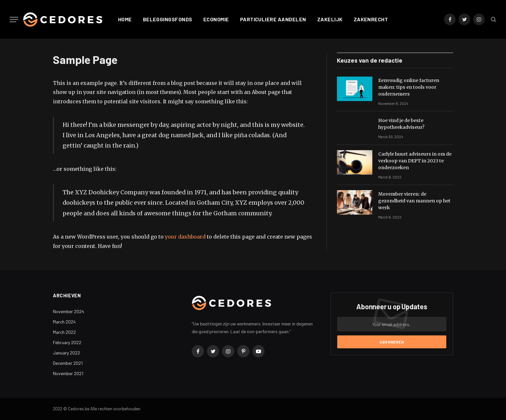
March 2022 (64, 332)
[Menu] (14, 20)
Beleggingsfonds (168, 19)
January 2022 (66, 353)
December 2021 (68, 363)
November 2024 (69, 311)
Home (125, 19)
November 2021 (68, 373)
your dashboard (185, 237)
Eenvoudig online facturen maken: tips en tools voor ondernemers (409, 87)
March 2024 (64, 322)
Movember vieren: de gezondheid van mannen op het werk (414, 201)
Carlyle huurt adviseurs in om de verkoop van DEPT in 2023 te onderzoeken (415, 161)
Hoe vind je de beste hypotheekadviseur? (401, 124)
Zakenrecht (371, 19)
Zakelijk (330, 19)
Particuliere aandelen (273, 19)
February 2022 (67, 342)
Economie (216, 19)
